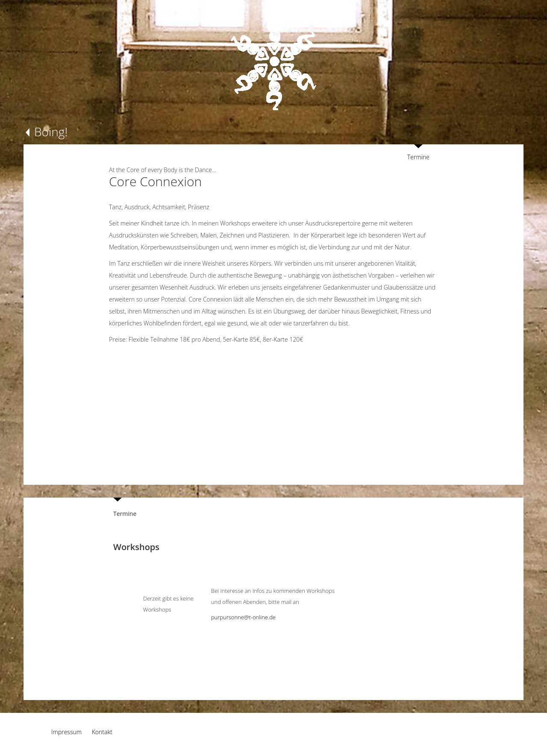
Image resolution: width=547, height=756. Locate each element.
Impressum (66, 732)
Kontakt (102, 732)
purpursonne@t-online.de (243, 617)
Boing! (51, 132)
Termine (418, 157)
